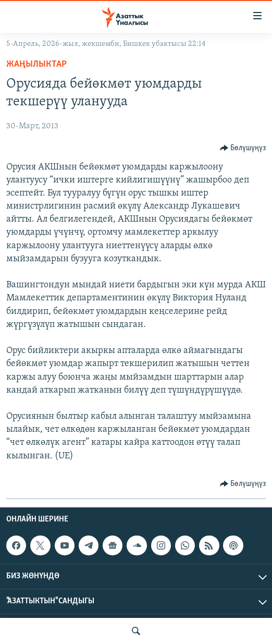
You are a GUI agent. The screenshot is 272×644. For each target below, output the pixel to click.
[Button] (243, 148)
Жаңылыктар (36, 64)
